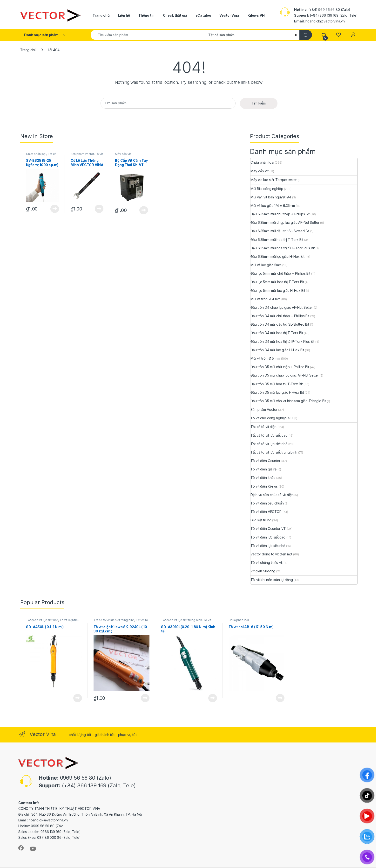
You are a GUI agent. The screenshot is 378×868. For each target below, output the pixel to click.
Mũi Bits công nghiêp (267, 189)
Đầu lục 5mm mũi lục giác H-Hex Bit (278, 290)
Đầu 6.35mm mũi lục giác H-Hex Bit (277, 256)
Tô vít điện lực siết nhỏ (268, 546)
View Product (55, 209)
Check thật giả (175, 15)
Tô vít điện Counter (265, 461)
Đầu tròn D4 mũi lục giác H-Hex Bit (277, 350)
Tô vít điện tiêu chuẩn (267, 503)
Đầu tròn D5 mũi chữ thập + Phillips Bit (280, 367)
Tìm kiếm (259, 103)
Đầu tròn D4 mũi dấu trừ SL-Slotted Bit (280, 324)
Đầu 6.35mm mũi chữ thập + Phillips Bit (280, 214)
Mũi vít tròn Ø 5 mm (265, 358)
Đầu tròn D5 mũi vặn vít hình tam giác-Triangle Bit (288, 401)
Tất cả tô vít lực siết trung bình (42, 155)
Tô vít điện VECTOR (266, 512)
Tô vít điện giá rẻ (263, 469)
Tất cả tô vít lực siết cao (269, 435)
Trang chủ (101, 15)
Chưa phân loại (36, 154)
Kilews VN (256, 15)
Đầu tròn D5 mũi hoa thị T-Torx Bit (277, 384)
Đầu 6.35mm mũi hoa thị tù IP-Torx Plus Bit (283, 248)
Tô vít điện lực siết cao (268, 537)
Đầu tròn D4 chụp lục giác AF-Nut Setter (282, 307)
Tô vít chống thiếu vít (267, 563)
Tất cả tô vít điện (263, 427)
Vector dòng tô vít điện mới (271, 554)
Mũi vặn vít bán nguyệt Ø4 (271, 197)
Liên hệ (124, 15)
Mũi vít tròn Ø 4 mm (265, 299)
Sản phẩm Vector (82, 154)
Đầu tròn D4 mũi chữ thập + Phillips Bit (280, 316)
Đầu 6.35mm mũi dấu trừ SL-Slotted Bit (280, 231)
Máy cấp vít (123, 154)
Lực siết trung (261, 520)
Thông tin (146, 15)
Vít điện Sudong (263, 571)
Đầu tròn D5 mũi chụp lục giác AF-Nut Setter (285, 375)
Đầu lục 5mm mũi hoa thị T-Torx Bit (277, 282)
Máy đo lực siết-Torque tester (274, 180)
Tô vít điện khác (263, 478)
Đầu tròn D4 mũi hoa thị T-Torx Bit (277, 333)
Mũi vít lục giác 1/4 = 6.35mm (273, 206)
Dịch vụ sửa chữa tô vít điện (272, 495)
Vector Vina (229, 15)
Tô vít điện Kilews (264, 486)
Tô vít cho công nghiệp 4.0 (87, 155)
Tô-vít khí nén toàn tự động (272, 580)
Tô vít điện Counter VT (268, 528)
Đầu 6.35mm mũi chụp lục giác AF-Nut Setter (285, 222)
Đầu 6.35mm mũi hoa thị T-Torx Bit (277, 240)
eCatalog (203, 15)
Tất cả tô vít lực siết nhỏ (269, 444)
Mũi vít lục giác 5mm (266, 265)
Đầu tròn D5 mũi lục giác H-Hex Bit (277, 392)
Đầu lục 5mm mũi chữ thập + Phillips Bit (280, 273)
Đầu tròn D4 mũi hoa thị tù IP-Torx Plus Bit (282, 341)
